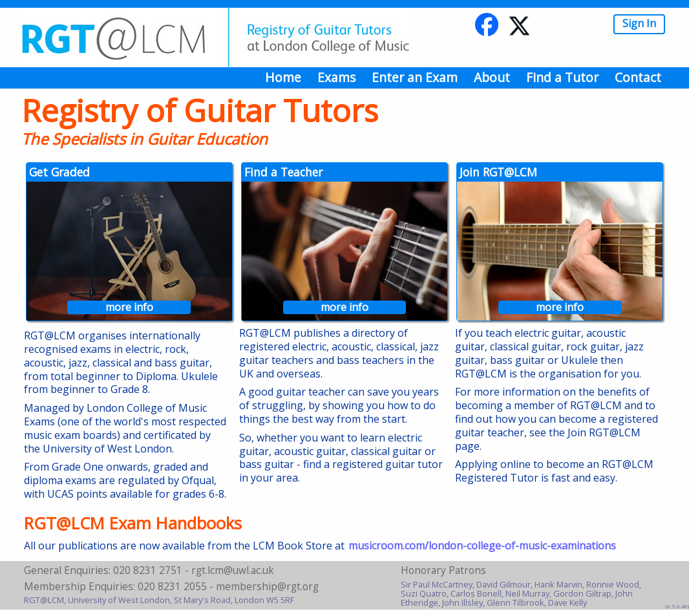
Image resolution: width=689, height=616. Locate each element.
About (492, 77)
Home (283, 77)
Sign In (639, 23)
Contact (638, 77)
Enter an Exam (415, 77)
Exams (336, 77)
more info (129, 307)
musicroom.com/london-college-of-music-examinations (482, 546)
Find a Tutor (562, 77)
